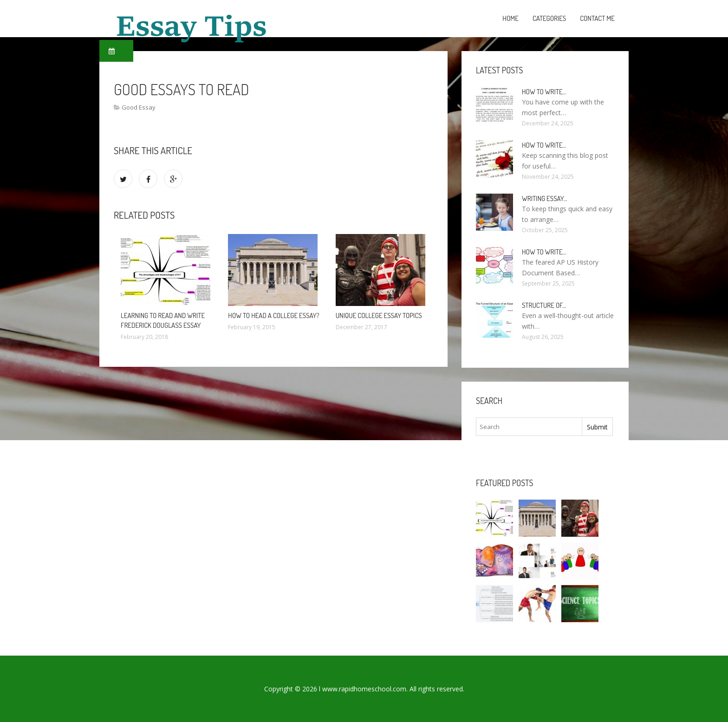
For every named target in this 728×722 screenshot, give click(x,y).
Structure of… (544, 305)
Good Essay (139, 107)
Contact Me (597, 18)
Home (510, 18)
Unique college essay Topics (379, 315)
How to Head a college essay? (273, 315)
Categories (549, 18)
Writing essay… (545, 198)
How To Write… (544, 145)
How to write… (544, 92)
